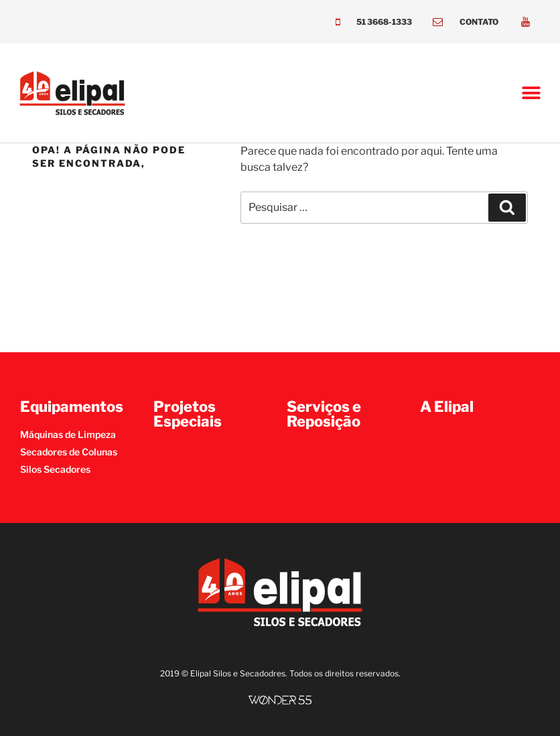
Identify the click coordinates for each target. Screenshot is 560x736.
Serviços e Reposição (324, 414)
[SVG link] (280, 700)
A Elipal (447, 407)
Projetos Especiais (188, 414)
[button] (532, 93)
